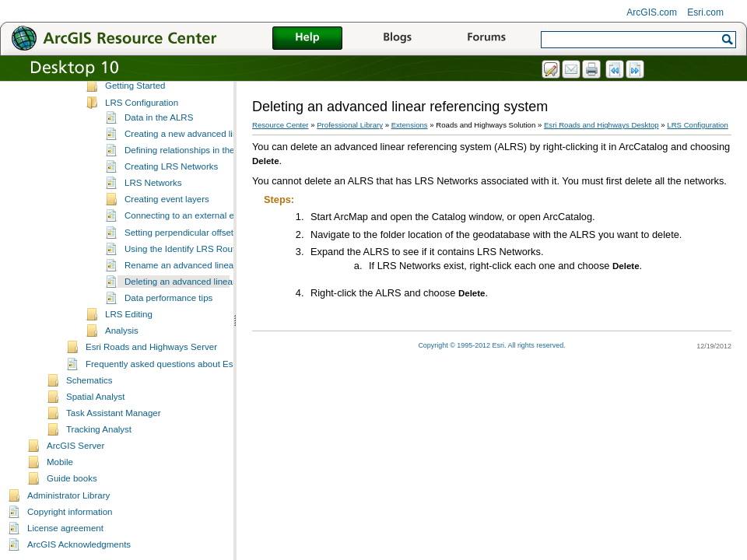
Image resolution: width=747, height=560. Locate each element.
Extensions (410, 125)
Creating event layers (167, 223)
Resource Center (281, 125)
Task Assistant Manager (114, 437)
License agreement (65, 552)
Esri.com (705, 12)
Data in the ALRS (159, 142)
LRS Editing (129, 338)
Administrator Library (68, 520)
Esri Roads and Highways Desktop (601, 125)
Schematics (89, 404)
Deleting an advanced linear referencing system (219, 306)
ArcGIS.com (652, 12)
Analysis (122, 355)
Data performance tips (168, 322)
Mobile (60, 486)
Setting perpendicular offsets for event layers (213, 257)
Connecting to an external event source (202, 240)
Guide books (72, 502)
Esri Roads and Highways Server (151, 371)
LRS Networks (153, 207)
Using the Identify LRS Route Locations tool (211, 273)
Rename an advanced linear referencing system (220, 289)
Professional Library (350, 125)
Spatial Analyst (96, 421)
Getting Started (135, 110)
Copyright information (70, 536)
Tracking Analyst (99, 453)
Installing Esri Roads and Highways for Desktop (200, 93)
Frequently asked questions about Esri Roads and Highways (205, 388)
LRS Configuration (142, 127)
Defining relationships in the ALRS (192, 174)
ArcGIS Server (75, 470)
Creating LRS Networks (171, 191)
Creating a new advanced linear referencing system (226, 158)
